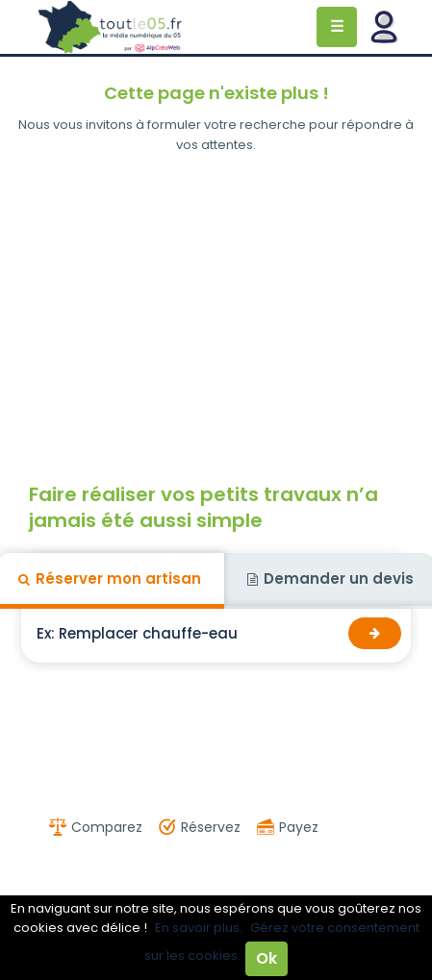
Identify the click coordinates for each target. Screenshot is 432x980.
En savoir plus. (199, 928)
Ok (267, 958)
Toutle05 (111, 27)
